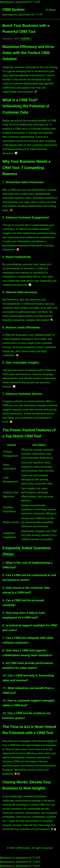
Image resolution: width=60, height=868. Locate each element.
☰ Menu (51, 10)
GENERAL (26, 39)
